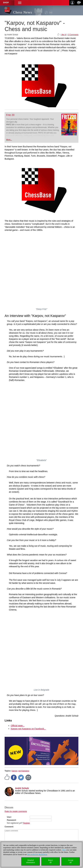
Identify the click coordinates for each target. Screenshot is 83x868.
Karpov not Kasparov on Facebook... (28, 729)
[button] (20, 3)
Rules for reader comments (16, 811)
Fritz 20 (10, 115)
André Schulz (22, 788)
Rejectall (51, 861)
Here (64, 850)
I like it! (64, 35)
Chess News (23, 12)
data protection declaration (37, 854)
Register (27, 823)
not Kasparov (24, 771)
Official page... (18, 726)
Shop (6, 3)
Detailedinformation (31, 861)
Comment (9, 827)
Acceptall (71, 861)
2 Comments (73, 35)
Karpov (14, 771)
